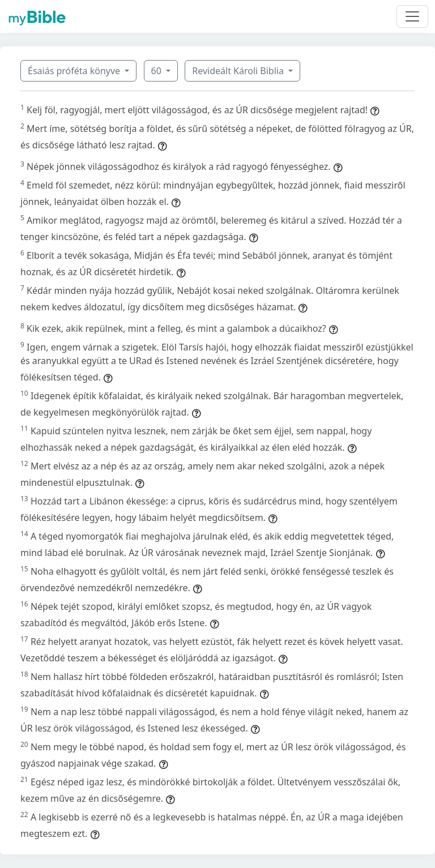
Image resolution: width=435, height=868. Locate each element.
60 (157, 71)
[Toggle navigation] (412, 16)
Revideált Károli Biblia (239, 71)
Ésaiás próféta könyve (75, 71)
